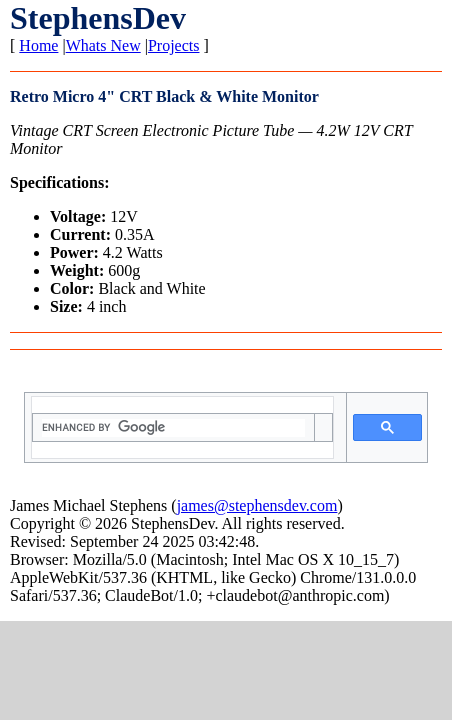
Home (38, 45)
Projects (174, 45)
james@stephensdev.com (257, 505)
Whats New (103, 45)
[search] (173, 428)
